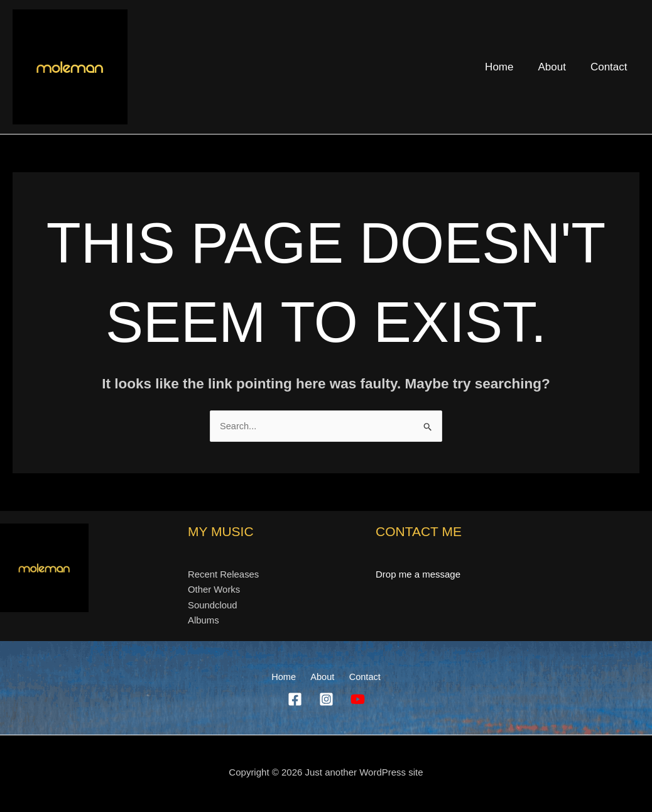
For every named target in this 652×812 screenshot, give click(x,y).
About (557, 67)
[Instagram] (326, 700)
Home (507, 67)
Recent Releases (224, 574)
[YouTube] (358, 700)
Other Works (214, 590)
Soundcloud (213, 606)
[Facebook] (295, 700)
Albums (204, 621)
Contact (610, 67)
